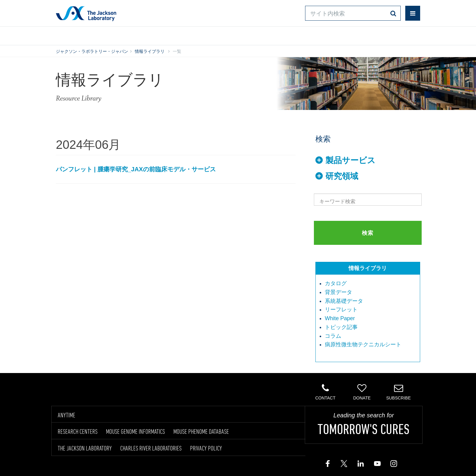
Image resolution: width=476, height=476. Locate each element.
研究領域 (342, 176)
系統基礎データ (344, 301)
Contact (325, 392)
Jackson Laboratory (86, 13)
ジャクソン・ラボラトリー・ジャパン (92, 51)
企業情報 (394, 35)
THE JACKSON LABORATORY (85, 448)
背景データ (338, 292)
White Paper (340, 318)
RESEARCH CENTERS (78, 431)
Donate (362, 392)
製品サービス (350, 160)
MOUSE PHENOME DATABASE (201, 431)
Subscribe (398, 392)
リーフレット (341, 310)
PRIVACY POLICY (206, 448)
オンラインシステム (220, 35)
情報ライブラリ (148, 35)
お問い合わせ (290, 35)
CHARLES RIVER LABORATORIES (151, 448)
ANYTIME (66, 415)
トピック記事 (341, 327)
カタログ (336, 283)
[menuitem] (371, 284)
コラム (333, 336)
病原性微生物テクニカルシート (363, 344)
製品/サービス (84, 35)
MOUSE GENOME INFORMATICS (135, 431)
